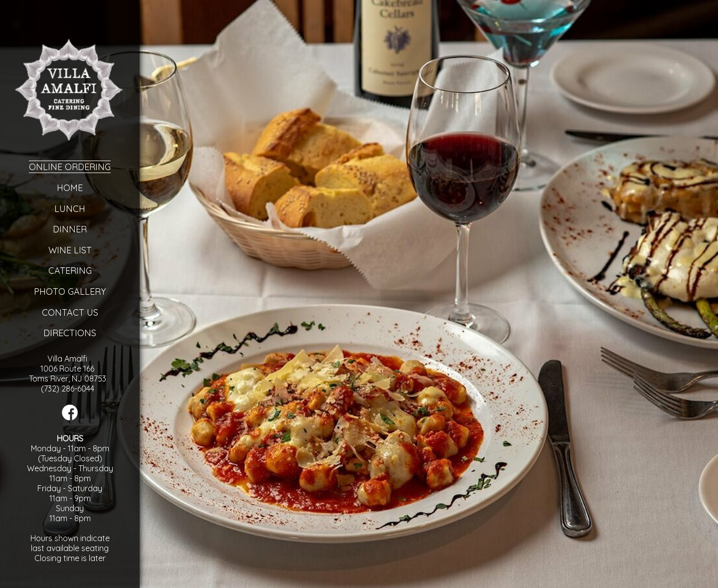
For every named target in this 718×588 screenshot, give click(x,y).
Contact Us (70, 312)
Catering (70, 271)
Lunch (70, 209)
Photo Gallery (70, 292)
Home (70, 188)
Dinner (70, 229)
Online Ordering (70, 167)
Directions (70, 333)
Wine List (70, 250)
